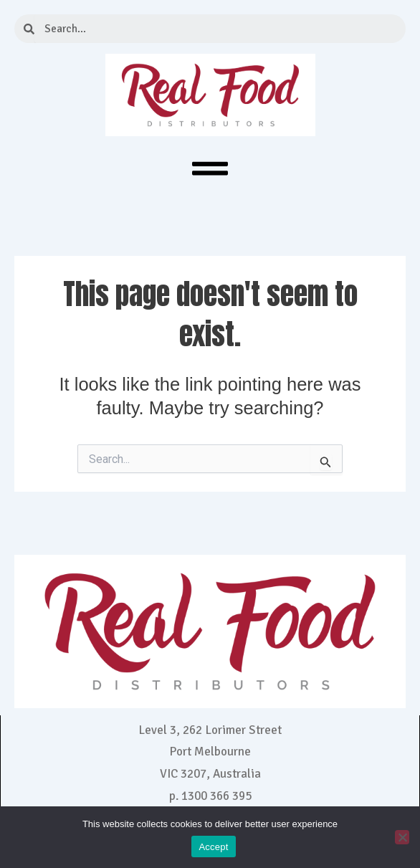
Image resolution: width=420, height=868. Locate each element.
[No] (402, 837)
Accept (213, 847)
